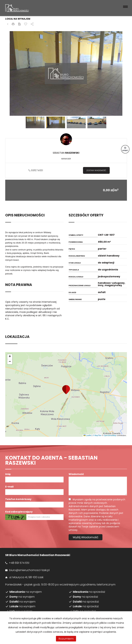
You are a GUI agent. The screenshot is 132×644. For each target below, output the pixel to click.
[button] (66, 390)
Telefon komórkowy (18, 499)
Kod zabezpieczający (19, 512)
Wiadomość (76, 474)
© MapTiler (97, 435)
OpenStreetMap (110, 435)
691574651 (36, 170)
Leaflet (87, 435)
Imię (8, 474)
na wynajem (26, 592)
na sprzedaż (89, 592)
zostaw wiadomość (96, 170)
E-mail (9, 487)
